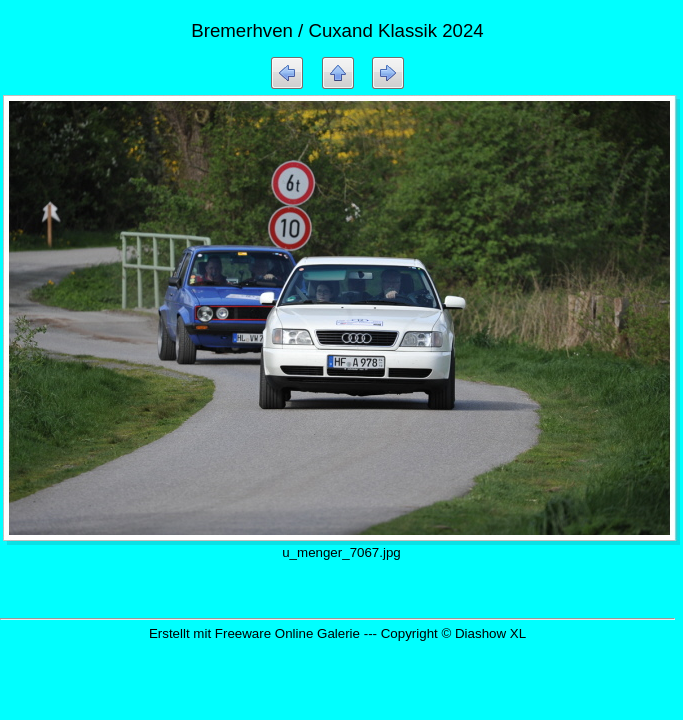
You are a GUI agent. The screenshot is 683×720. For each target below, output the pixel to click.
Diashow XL (490, 633)
